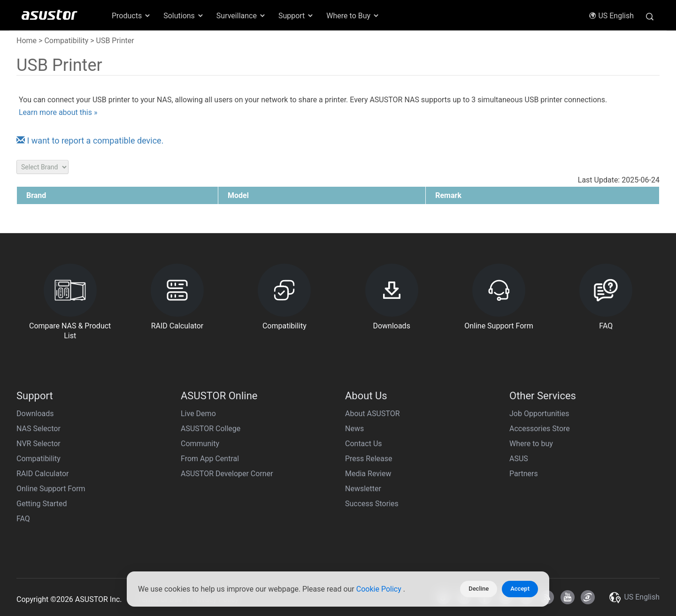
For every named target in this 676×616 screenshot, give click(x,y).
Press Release (369, 459)
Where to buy (531, 444)
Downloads (35, 414)
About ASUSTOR (373, 414)
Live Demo (198, 414)
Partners (524, 474)
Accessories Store (540, 429)
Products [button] (131, 16)
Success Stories (372, 504)
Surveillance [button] (241, 16)
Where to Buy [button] (353, 16)
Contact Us (364, 444)
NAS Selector (38, 429)
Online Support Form (51, 489)
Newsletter (363, 489)
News (354, 429)
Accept (520, 589)
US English (611, 16)
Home (27, 41)
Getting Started (42, 504)
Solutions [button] (184, 16)
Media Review (368, 474)
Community (200, 444)
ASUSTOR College (211, 429)
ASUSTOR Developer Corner (227, 474)
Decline (479, 589)
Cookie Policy (380, 589)
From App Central (210, 459)
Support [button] (296, 16)
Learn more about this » (58, 112)
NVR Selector (38, 444)
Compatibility (66, 41)
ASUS (519, 459)
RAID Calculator (43, 474)
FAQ (23, 519)
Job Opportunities (539, 414)
